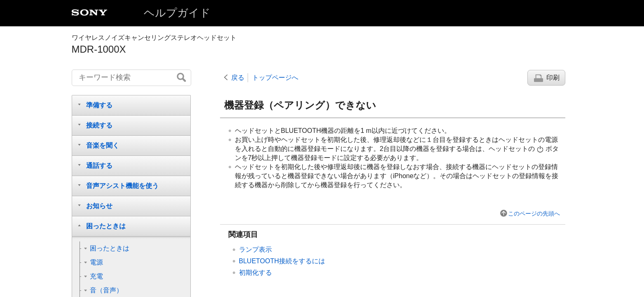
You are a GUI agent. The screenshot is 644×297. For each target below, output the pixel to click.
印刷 (553, 78)
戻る (238, 78)
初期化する (255, 273)
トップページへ (275, 78)
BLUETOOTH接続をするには (282, 261)
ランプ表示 (255, 249)
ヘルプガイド (177, 13)
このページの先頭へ (534, 213)
